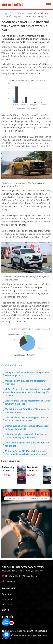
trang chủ (6, 13)
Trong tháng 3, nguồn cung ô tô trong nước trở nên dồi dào (26, 444)
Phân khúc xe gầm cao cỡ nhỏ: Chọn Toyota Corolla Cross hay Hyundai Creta (24, 436)
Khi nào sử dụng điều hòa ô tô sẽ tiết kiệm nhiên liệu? (24, 382)
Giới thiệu (7, 599)
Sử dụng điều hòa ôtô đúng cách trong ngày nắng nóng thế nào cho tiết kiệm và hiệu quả (25, 453)
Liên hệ (6, 610)
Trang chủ (7, 594)
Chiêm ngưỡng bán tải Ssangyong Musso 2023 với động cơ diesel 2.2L (26, 427)
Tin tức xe (7, 605)
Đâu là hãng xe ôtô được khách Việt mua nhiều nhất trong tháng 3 (26, 411)
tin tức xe (19, 13)
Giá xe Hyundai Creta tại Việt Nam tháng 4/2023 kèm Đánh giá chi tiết (26, 402)
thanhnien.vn (15, 365)
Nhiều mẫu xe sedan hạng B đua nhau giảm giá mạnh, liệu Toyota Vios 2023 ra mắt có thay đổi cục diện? (26, 392)
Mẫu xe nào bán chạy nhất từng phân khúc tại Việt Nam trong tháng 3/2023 (26, 419)
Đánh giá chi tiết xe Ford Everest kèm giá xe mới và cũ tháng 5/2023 (26, 374)
